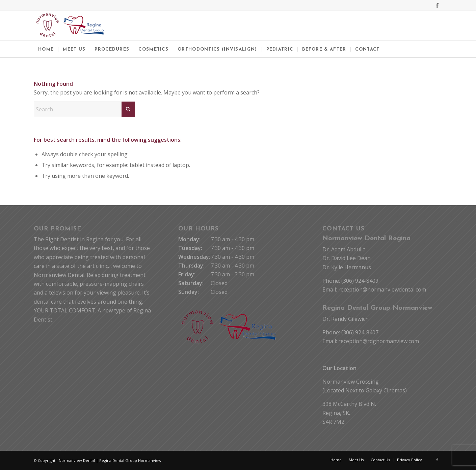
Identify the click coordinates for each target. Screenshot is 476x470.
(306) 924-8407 (360, 332)
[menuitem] (46, 49)
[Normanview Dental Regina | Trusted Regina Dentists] (70, 25)
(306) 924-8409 (360, 281)
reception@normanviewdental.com (382, 289)
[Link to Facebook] (437, 5)
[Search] (84, 109)
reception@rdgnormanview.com (379, 341)
